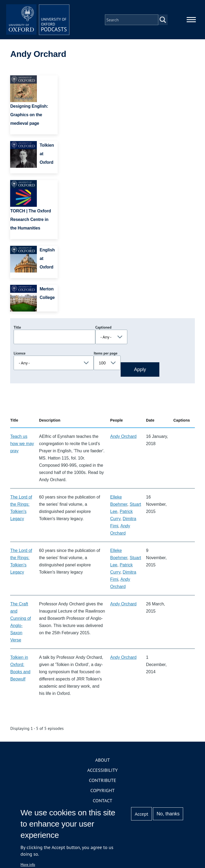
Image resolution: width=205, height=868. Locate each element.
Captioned (103, 328)
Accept (142, 814)
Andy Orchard (123, 437)
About (102, 760)
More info (28, 865)
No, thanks (168, 814)
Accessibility (102, 771)
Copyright (103, 791)
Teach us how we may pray (22, 444)
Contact (103, 801)
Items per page (106, 354)
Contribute (102, 781)
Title (17, 328)
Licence (19, 354)
